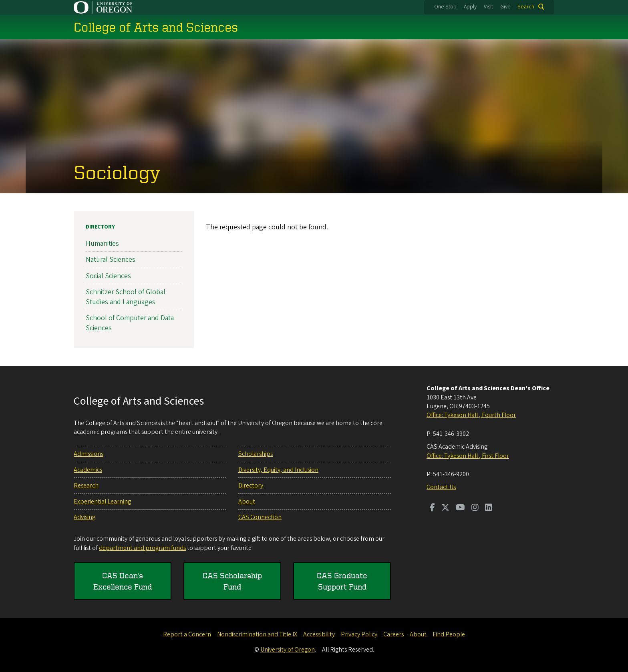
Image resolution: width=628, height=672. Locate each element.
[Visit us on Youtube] (460, 508)
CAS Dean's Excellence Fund (123, 581)
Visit (488, 7)
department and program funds (142, 548)
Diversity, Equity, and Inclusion (278, 470)
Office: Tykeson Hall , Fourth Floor (471, 415)
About (247, 501)
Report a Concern (187, 634)
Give (505, 7)
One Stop (445, 7)
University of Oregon (288, 650)
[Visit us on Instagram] (475, 508)
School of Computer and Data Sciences (130, 323)
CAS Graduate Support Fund (342, 581)
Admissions (89, 454)
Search (526, 7)
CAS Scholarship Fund (232, 581)
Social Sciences (108, 276)
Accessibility (319, 634)
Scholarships (256, 454)
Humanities (102, 244)
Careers (394, 634)
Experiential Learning (102, 501)
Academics (88, 470)
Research (86, 485)
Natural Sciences (111, 260)
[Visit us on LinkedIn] (489, 508)
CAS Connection (260, 517)
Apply (470, 7)
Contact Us (441, 487)
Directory (100, 227)
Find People (449, 634)
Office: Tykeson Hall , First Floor (468, 456)
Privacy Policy (359, 634)
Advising (85, 517)
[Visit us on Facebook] (432, 508)
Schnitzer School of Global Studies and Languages (126, 297)
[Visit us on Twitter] (445, 508)
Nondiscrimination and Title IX (257, 634)
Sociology (117, 172)
